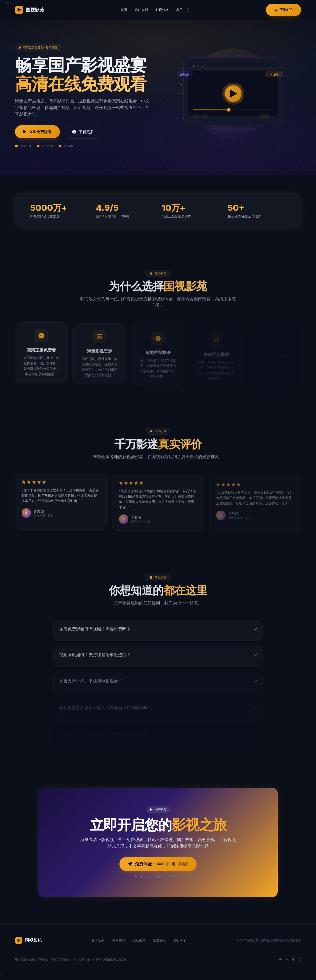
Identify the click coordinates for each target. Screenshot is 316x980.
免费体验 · (158, 864)
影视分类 (162, 10)
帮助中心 (180, 940)
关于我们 (98, 940)
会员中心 (183, 10)
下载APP (284, 10)
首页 (124, 10)
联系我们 (118, 940)
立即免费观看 (37, 132)
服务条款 (160, 940)
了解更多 (83, 132)
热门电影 (141, 10)
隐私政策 (139, 940)
